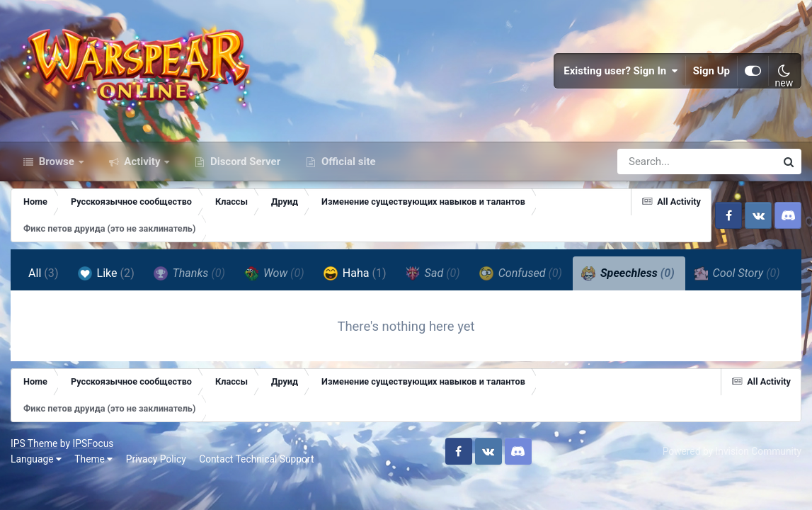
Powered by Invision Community (732, 451)
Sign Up (711, 71)
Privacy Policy (156, 459)
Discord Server (244, 161)
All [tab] (44, 273)
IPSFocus (93, 443)
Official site (347, 161)
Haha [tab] (355, 273)
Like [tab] (106, 273)
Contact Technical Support (256, 459)
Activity (143, 161)
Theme (93, 459)
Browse (57, 161)
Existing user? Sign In (621, 71)
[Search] (656, 161)
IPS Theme (34, 443)
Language (36, 459)
